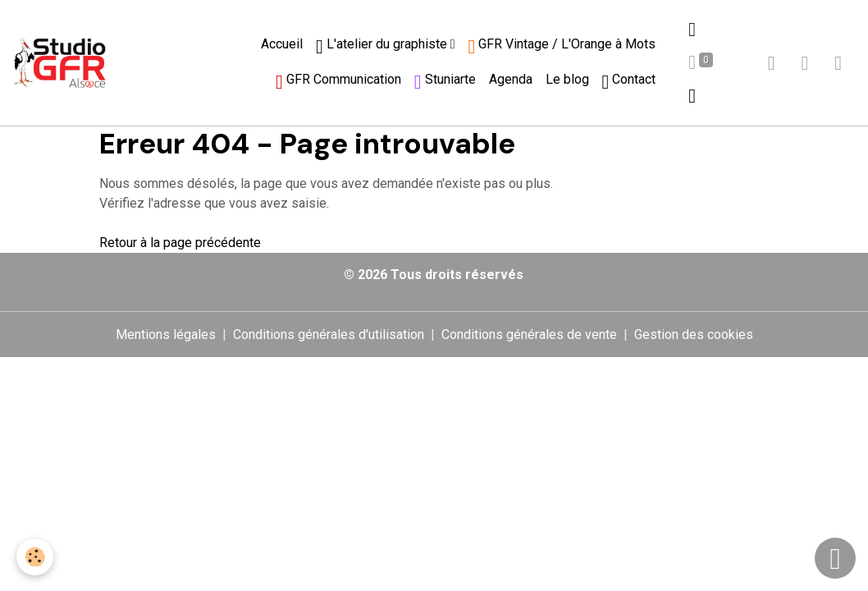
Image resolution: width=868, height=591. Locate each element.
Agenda (511, 79)
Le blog (567, 79)
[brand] (59, 63)
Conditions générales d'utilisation (329, 334)
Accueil (282, 44)
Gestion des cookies (694, 334)
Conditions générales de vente (529, 334)
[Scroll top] (835, 558)
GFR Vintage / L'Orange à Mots (562, 46)
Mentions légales (166, 334)
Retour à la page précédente (180, 243)
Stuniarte (445, 82)
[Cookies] (35, 557)
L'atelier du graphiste (383, 46)
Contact (629, 82)
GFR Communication (338, 82)
